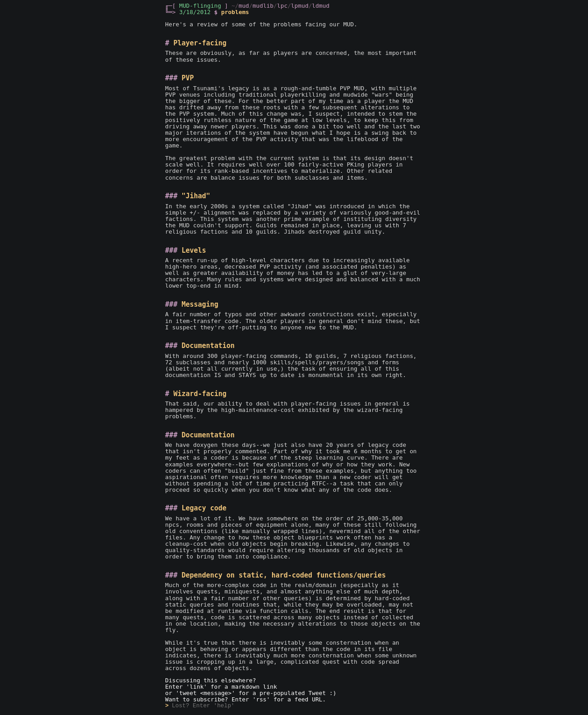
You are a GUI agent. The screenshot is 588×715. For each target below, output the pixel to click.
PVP (187, 78)
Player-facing (200, 43)
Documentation (208, 346)
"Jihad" (196, 196)
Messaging (200, 304)
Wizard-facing (200, 394)
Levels (194, 250)
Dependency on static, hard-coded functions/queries (284, 575)
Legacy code (204, 508)
